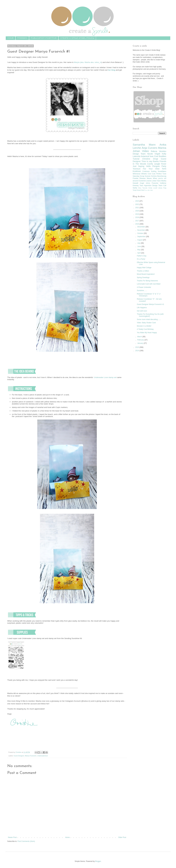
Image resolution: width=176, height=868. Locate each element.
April (139, 253)
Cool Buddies (160, 156)
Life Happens (142, 308)
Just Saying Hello (142, 166)
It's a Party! (141, 259)
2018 (137, 217)
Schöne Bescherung (159, 176)
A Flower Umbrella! (144, 287)
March (140, 337)
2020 (137, 211)
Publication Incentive (44, 38)
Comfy (150, 164)
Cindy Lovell (153, 188)
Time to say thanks (150, 161)
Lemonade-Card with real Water (149, 284)
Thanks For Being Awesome (147, 281)
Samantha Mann (144, 145)
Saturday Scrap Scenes (142, 176)
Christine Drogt (150, 159)
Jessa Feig (162, 188)
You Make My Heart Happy (147, 333)
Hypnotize (148, 186)
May (139, 250)
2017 (137, 221)
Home (67, 837)
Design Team (139, 154)
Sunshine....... (142, 290)
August (140, 240)
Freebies (22, 38)
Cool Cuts (152, 174)
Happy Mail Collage (144, 268)
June (139, 246)
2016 (137, 224)
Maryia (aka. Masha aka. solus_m (88, 62)
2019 (137, 214)
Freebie (136, 178)
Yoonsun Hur (139, 169)
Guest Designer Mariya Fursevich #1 (151, 304)
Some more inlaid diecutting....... (149, 319)
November (141, 230)
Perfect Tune (161, 174)
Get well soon (142, 311)
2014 (137, 351)
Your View (154, 169)
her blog (112, 70)
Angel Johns (145, 183)
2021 (137, 208)
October (141, 233)
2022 (137, 204)
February (141, 340)
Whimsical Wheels (140, 174)
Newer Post (12, 837)
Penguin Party (159, 166)
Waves (149, 178)
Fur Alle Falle (149, 190)
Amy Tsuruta (143, 188)
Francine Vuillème (159, 183)
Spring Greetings (143, 277)
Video (145, 151)
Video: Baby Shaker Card (146, 323)
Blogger (98, 861)
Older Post (122, 837)
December (141, 227)
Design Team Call (159, 186)
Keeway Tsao (138, 186)
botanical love (147, 156)
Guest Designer (19, 756)
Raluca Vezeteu (159, 151)
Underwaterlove (42, 756)
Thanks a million (143, 271)
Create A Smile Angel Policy (77, 38)
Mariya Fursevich (31, 756)
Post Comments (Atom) (26, 841)
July (139, 243)
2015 (137, 347)
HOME (11, 38)
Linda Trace (156, 181)
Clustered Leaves (145, 181)
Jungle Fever (160, 164)
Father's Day (142, 256)
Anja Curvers (149, 148)
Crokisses (146, 171)
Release (142, 178)
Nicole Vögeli (154, 154)
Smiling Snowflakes (159, 171)
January (141, 343)
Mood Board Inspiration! (146, 274)
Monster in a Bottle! (144, 326)
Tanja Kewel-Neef (139, 190)
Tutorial (136, 159)
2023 (137, 201)
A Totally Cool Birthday (145, 329)
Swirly (135, 188)
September (142, 237)
